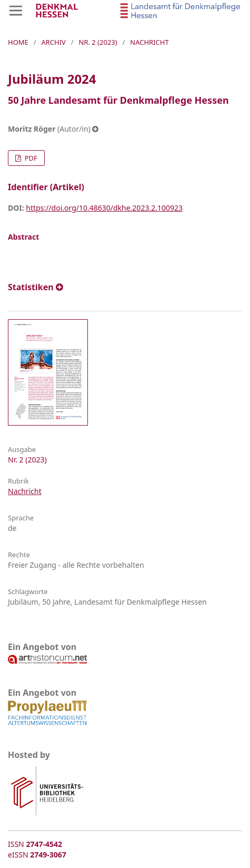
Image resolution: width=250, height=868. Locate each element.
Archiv (53, 42)
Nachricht (25, 491)
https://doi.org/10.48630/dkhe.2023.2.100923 (104, 208)
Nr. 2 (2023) (98, 42)
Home (18, 42)
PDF (30, 158)
